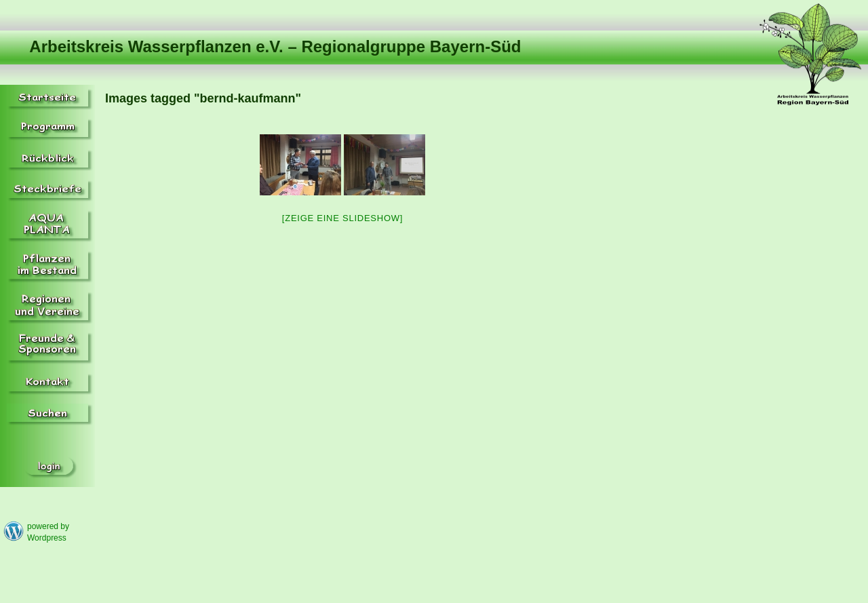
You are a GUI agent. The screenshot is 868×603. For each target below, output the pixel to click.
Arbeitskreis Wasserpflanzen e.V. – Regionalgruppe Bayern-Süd (275, 46)
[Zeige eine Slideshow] (342, 218)
